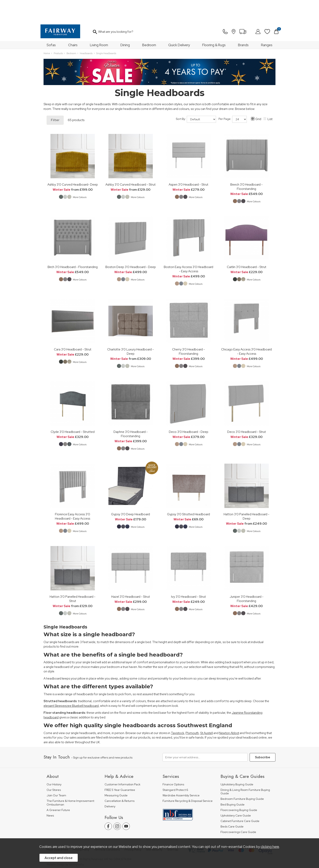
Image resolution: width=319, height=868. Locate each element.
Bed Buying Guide (233, 783)
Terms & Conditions (107, 828)
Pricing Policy (81, 828)
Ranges (267, 23)
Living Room (99, 23)
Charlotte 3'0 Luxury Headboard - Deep (131, 329)
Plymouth (192, 711)
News (50, 794)
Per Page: (233, 97)
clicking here (270, 847)
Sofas (51, 23)
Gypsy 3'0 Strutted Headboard (188, 492)
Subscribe (263, 735)
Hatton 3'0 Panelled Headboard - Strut (73, 577)
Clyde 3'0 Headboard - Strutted (73, 410)
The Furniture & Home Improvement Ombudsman (70, 781)
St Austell (206, 711)
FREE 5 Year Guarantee (120, 768)
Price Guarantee (57, 828)
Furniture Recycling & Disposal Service (188, 779)
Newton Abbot (229, 711)
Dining (125, 23)
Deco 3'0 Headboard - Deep (189, 410)
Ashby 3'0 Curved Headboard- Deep (73, 163)
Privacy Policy (133, 828)
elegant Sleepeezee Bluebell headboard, (72, 684)
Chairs (73, 23)
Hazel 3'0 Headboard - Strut (131, 575)
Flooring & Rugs (214, 23)
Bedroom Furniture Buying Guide (242, 777)
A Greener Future (58, 788)
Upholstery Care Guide (236, 794)
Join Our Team (56, 773)
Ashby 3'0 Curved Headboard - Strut (131, 163)
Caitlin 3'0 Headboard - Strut (247, 245)
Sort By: (196, 97)
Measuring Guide (116, 773)
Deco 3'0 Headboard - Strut (247, 410)
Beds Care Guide (232, 805)
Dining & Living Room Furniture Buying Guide (245, 770)
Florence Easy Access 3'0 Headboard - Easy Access (73, 494)
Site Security (154, 828)
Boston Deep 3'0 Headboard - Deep (131, 245)
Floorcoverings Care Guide (238, 810)
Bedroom (149, 23)
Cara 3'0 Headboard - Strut (73, 327)
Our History (54, 762)
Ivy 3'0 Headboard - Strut (188, 575)
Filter (55, 98)
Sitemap (173, 828)
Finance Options (173, 762)
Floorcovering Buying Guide (239, 788)
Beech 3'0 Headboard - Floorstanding (246, 165)
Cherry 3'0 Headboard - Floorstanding (188, 329)
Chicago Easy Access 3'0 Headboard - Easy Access (246, 329)
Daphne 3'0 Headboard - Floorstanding (131, 412)
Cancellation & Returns (120, 779)
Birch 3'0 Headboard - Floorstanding (73, 245)
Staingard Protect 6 (175, 768)
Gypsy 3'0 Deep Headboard (131, 492)
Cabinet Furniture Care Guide (240, 799)
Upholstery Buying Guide (237, 762)
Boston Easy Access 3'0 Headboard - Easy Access (188, 247)
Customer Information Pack (122, 762)
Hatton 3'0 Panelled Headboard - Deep (246, 494)
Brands (243, 23)
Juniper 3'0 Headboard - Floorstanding (247, 577)
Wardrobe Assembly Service (181, 773)
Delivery (110, 784)
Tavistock (178, 711)
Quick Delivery (179, 23)
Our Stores (54, 768)
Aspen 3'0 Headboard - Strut (188, 163)
